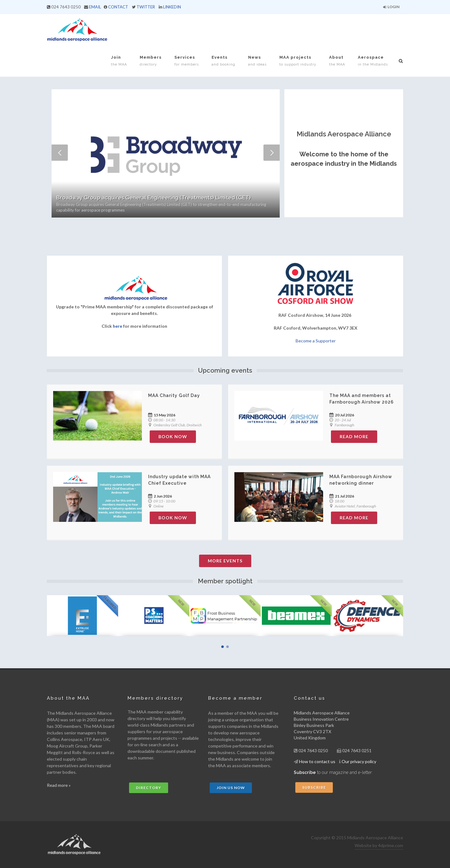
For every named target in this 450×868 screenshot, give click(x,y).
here (117, 326)
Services (187, 61)
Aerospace (373, 61)
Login (391, 7)
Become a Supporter (316, 341)
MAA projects (298, 61)
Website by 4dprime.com (379, 845)
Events (223, 61)
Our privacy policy (359, 761)
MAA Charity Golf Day (174, 395)
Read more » (59, 785)
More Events (225, 561)
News (257, 61)
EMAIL (95, 7)
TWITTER (146, 7)
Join (119, 61)
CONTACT (118, 7)
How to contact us (317, 761)
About (337, 61)
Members (151, 61)
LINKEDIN (172, 7)
